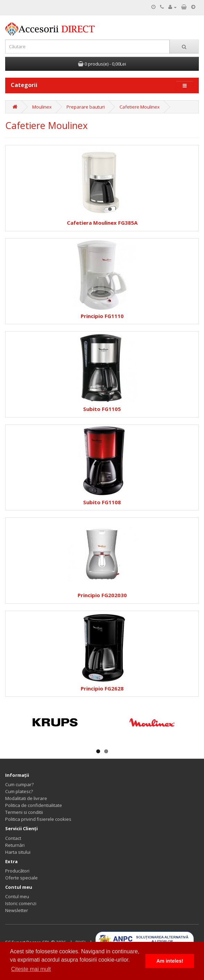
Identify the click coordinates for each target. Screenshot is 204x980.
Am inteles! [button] (170, 961)
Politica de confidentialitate (34, 805)
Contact (13, 838)
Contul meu (17, 896)
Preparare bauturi (86, 107)
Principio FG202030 (102, 595)
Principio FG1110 (102, 316)
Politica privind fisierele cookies (38, 819)
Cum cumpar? (19, 784)
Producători (17, 871)
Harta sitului (18, 852)
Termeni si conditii (24, 812)
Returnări (15, 845)
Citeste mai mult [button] (31, 969)
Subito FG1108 (102, 502)
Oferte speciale (21, 878)
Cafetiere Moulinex (140, 107)
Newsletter (17, 910)
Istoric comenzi (21, 903)
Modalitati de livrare (26, 798)
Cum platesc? (19, 791)
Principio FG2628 (102, 689)
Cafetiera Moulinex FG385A (102, 223)
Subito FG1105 (102, 409)
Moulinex (42, 107)
